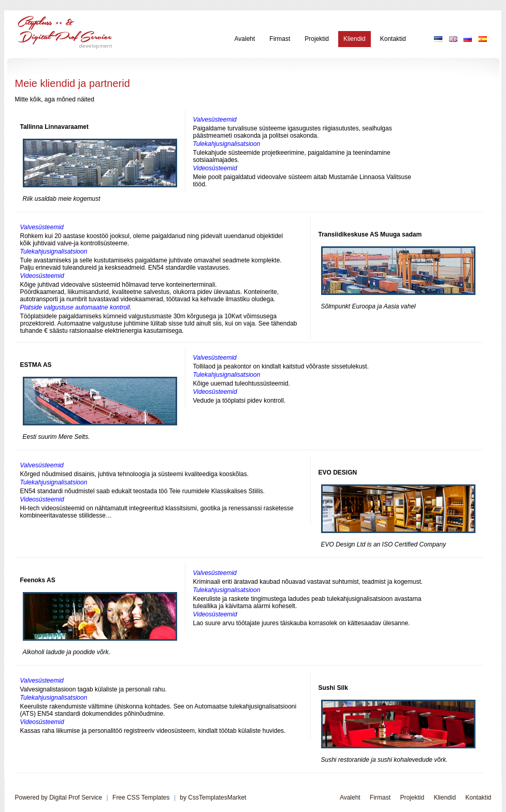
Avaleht (245, 39)
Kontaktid (393, 39)
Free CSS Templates (141, 798)
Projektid (317, 39)
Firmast (280, 39)
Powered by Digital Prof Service (59, 798)
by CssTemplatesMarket (213, 798)
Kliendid (355, 39)
